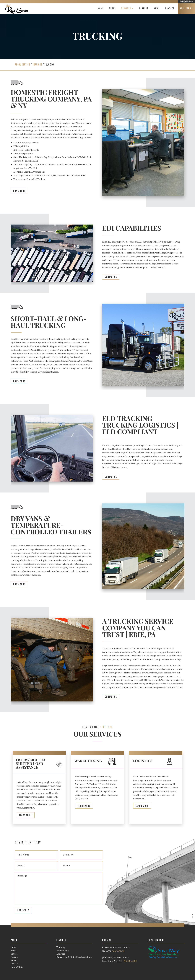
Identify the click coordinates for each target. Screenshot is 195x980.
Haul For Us (186, 8)
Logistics (61, 954)
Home (101, 8)
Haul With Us (17, 967)
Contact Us (19, 191)
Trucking (61, 947)
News (157, 8)
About (112, 8)
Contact (170, 8)
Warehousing (63, 951)
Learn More (26, 815)
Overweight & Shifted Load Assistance (74, 957)
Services (126, 8)
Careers (144, 8)
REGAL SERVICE (22, 64)
